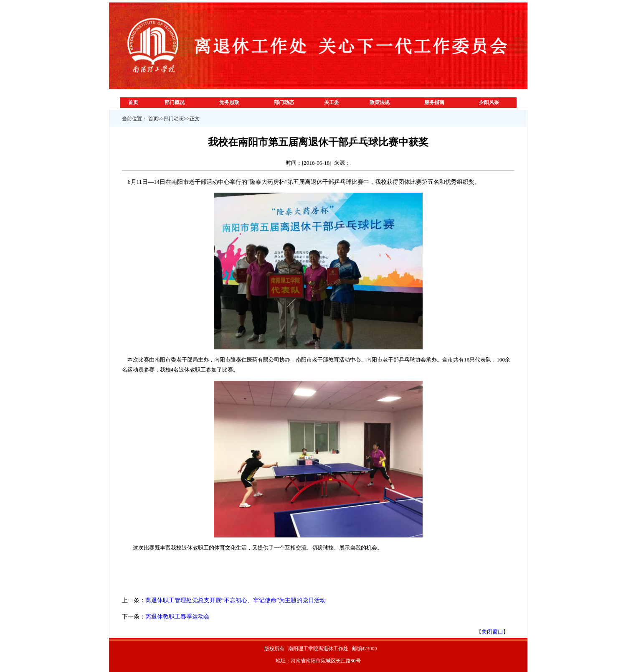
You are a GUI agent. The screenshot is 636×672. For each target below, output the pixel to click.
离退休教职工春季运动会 (177, 617)
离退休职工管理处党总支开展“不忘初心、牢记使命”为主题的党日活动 (236, 600)
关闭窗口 (492, 632)
